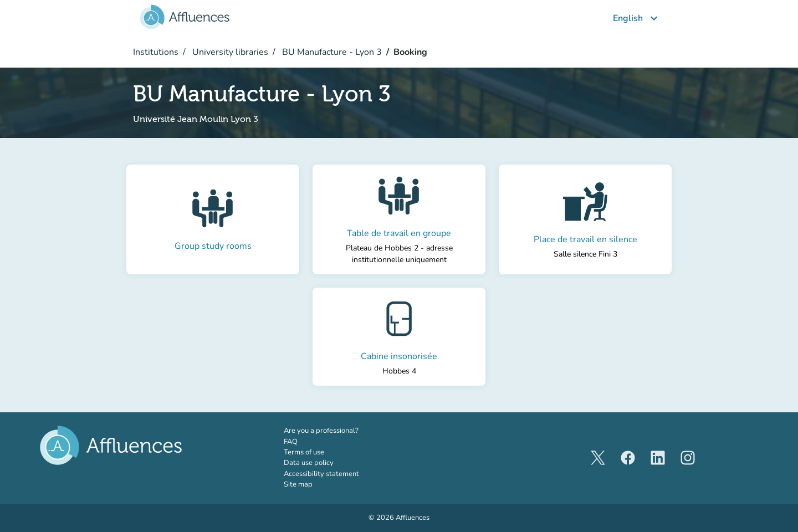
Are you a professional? (336, 431)
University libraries (229, 52)
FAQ (291, 442)
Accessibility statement (321, 474)
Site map (298, 484)
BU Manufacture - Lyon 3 (331, 52)
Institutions (156, 52)
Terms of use (304, 452)
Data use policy (309, 463)
